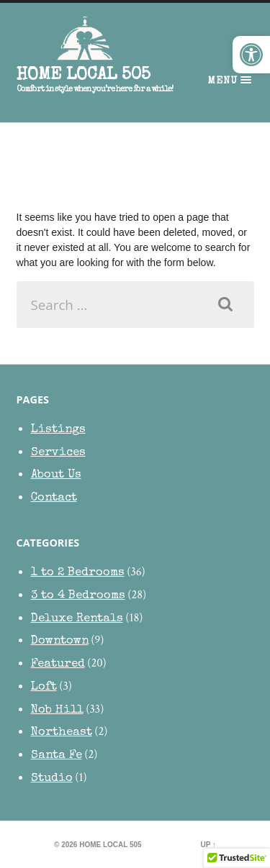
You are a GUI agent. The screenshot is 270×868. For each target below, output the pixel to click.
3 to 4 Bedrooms (78, 596)
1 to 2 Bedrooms (78, 573)
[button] (251, 55)
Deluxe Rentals (77, 619)
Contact (54, 498)
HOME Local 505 (84, 76)
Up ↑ (209, 845)
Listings (58, 430)
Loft (44, 687)
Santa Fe (57, 755)
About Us (56, 475)
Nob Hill (57, 710)
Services (58, 453)
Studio (52, 778)
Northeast (62, 732)
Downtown (60, 641)
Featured (58, 664)
